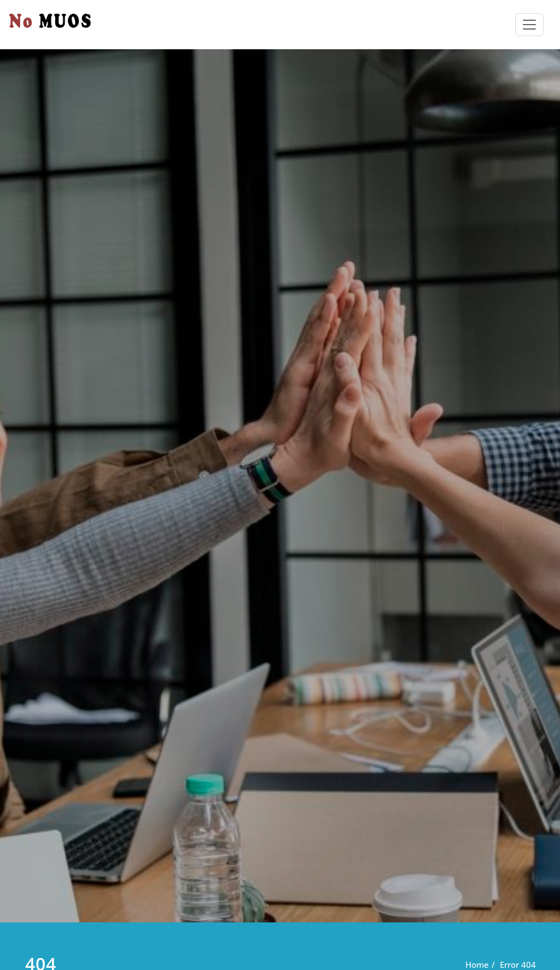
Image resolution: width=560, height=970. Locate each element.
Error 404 (518, 965)
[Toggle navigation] (529, 25)
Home (477, 965)
